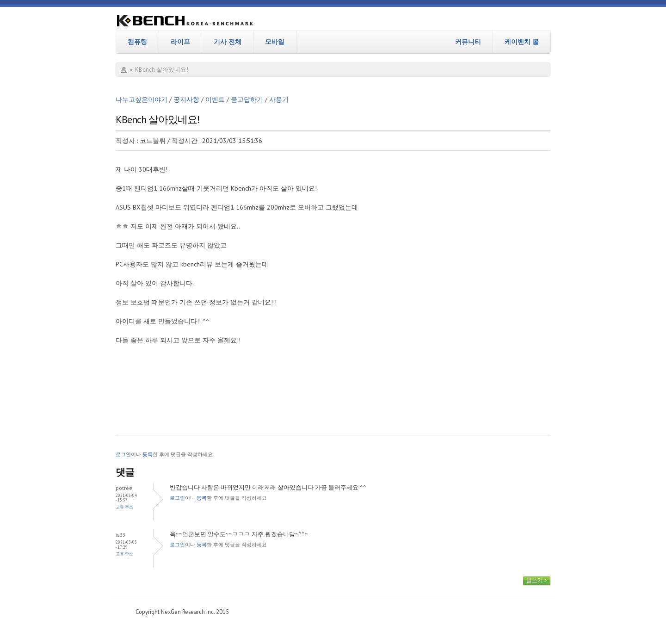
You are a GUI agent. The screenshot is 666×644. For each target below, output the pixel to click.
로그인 (123, 454)
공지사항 (186, 99)
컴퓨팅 (137, 42)
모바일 (275, 42)
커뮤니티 (468, 42)
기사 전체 (228, 42)
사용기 (279, 99)
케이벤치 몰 (522, 42)
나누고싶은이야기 (142, 99)
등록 (148, 454)
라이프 (180, 42)
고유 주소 (124, 507)
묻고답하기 (247, 99)
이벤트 (215, 99)
